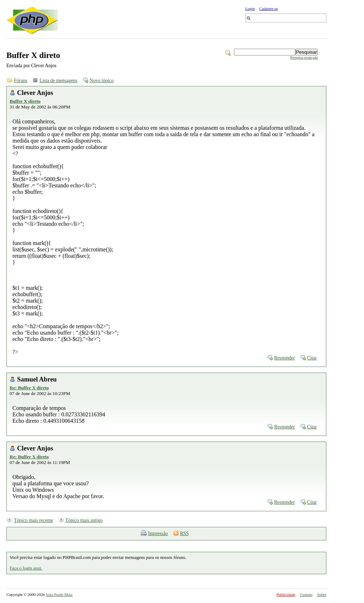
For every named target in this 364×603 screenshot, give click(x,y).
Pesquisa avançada (304, 57)
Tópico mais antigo (84, 520)
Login (250, 9)
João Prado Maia (59, 594)
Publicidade (286, 594)
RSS (184, 533)
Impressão (158, 533)
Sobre (322, 594)
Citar (312, 358)
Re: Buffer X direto (29, 388)
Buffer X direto (25, 101)
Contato (306, 594)
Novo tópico (102, 81)
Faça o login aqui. (26, 568)
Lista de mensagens (58, 81)
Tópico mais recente (33, 520)
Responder (284, 358)
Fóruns (21, 81)
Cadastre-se (269, 9)
